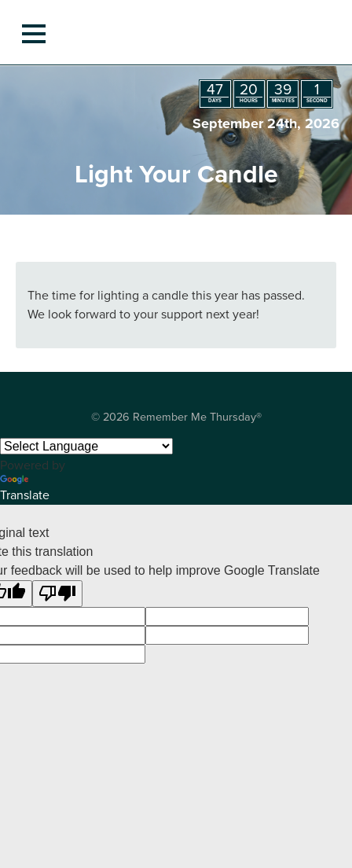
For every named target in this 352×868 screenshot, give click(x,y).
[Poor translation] (57, 594)
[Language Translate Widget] (86, 446)
